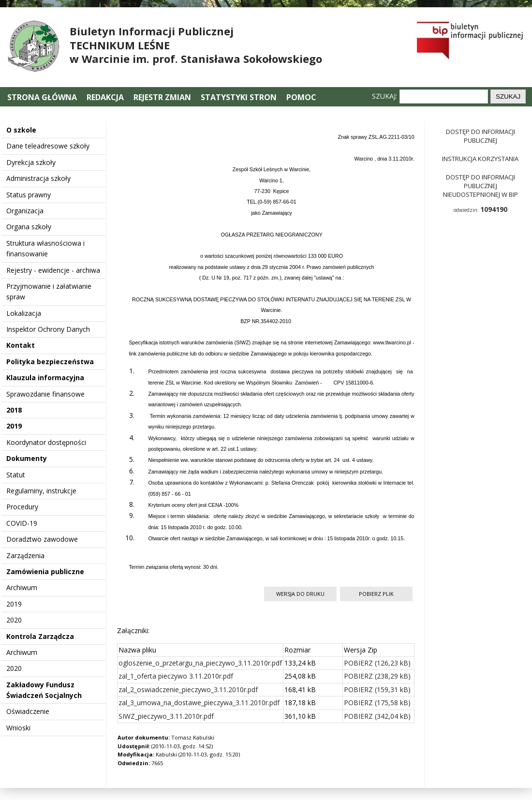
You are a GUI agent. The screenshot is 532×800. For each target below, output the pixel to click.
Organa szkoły (29, 227)
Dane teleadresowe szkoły (48, 146)
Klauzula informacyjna (45, 378)
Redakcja (105, 97)
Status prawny (29, 195)
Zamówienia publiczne (45, 571)
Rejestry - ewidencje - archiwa (53, 270)
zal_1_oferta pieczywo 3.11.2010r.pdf (176, 676)
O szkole (21, 130)
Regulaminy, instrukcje (41, 491)
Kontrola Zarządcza (40, 636)
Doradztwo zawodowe (42, 539)
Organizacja (25, 211)
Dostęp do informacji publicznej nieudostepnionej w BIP (480, 186)
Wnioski (18, 728)
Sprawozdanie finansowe (45, 394)
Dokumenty (27, 458)
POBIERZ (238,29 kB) (377, 676)
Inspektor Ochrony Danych (48, 329)
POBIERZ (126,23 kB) (377, 663)
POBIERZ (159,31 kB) (377, 689)
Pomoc (301, 97)
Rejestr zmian (162, 97)
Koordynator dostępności (46, 442)
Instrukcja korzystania (480, 159)
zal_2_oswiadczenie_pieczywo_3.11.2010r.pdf (188, 689)
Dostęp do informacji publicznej (480, 136)
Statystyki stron (239, 97)
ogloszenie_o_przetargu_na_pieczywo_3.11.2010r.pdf (200, 663)
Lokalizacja (24, 313)
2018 (14, 410)
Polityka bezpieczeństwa (50, 362)
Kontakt (21, 345)
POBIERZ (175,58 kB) (377, 703)
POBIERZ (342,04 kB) (377, 716)
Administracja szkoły (38, 178)
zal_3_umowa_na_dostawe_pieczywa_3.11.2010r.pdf (199, 703)
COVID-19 (22, 523)
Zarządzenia (25, 556)
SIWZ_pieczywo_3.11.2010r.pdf (166, 716)
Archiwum (22, 587)
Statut (16, 475)
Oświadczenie (28, 711)
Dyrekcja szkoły (31, 162)
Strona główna (43, 97)
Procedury (22, 507)
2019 (14, 426)
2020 (14, 620)
